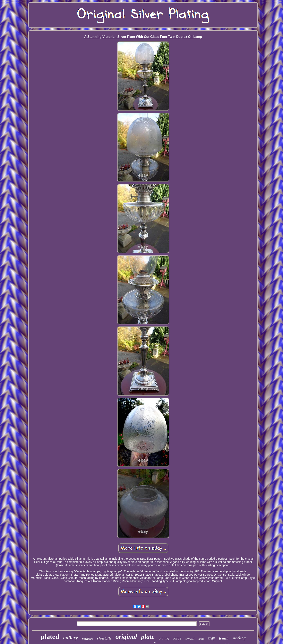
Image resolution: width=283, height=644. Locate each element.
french (224, 638)
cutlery (71, 638)
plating (164, 638)
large (177, 638)
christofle (104, 638)
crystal (190, 639)
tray (212, 638)
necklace (87, 639)
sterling (239, 638)
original (126, 637)
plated (50, 637)
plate (148, 637)
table (201, 639)
